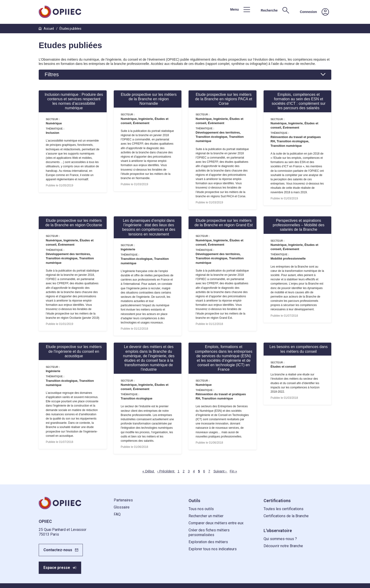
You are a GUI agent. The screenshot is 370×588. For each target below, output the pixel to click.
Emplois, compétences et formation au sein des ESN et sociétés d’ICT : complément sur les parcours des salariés (299, 101)
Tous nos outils (201, 509)
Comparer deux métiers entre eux (216, 523)
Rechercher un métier (206, 516)
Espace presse (57, 568)
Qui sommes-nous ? (280, 539)
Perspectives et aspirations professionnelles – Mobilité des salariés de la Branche (299, 225)
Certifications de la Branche (286, 516)
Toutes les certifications (284, 509)
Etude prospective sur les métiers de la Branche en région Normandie (149, 99)
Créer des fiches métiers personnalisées (209, 532)
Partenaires (123, 500)
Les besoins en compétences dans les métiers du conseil (299, 349)
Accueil (46, 29)
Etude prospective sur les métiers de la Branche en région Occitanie (74, 223)
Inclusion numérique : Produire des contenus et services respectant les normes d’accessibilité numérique (74, 101)
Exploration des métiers (208, 542)
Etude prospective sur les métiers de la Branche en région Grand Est (224, 223)
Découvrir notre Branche (283, 546)
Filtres (52, 74)
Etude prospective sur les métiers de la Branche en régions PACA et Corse (224, 99)
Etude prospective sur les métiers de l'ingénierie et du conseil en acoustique (74, 351)
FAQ (117, 514)
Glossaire (122, 507)
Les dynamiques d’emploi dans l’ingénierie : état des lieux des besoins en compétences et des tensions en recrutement (149, 227)
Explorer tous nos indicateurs (213, 549)
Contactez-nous (58, 550)
